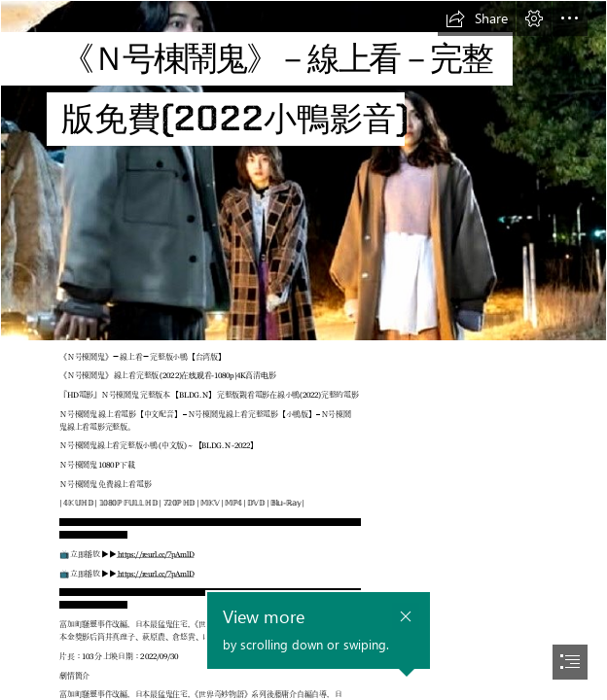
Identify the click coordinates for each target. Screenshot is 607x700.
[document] (303, 350)
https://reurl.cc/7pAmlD (156, 554)
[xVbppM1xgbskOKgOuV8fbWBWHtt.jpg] (303, 171)
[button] (477, 18)
